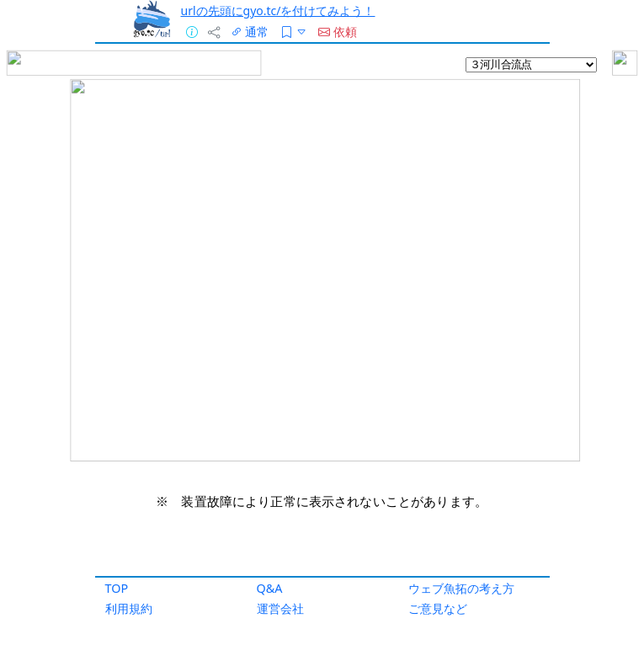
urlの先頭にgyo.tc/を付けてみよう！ (278, 11)
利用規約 (129, 608)
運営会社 (280, 608)
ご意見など (438, 608)
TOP (117, 588)
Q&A (270, 588)
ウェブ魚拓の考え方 (461, 588)
